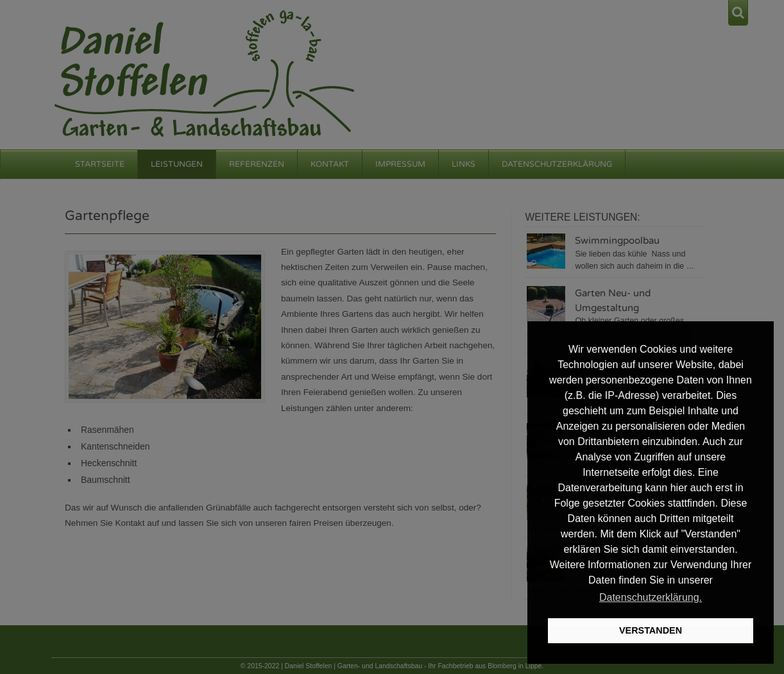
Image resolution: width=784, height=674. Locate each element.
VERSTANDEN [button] (651, 630)
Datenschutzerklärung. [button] (651, 597)
